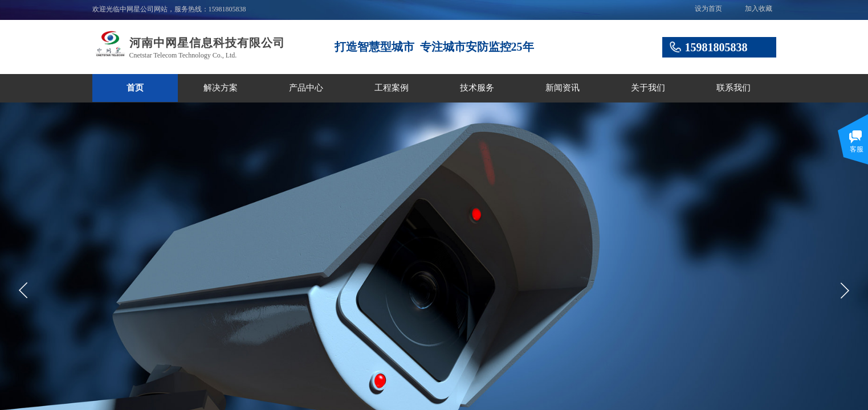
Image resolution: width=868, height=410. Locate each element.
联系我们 (733, 88)
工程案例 (392, 88)
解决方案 (221, 88)
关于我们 (648, 88)
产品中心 (306, 88)
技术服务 (477, 88)
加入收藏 (759, 9)
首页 (135, 88)
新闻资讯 (563, 88)
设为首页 (708, 9)
